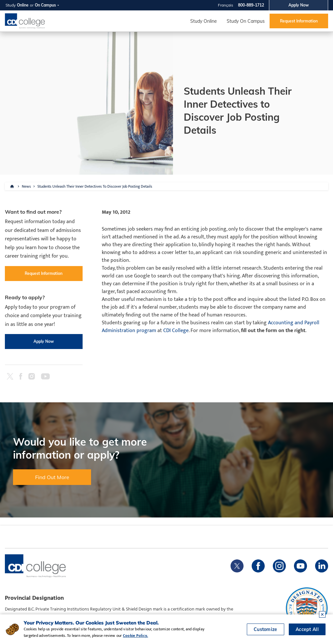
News (26, 186)
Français (226, 5)
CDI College (176, 331)
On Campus (45, 5)
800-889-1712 (251, 5)
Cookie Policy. (135, 636)
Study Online (204, 21)
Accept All (307, 629)
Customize (266, 629)
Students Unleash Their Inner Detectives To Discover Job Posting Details (95, 186)
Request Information (299, 21)
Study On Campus (246, 21)
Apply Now (299, 5)
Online (23, 5)
